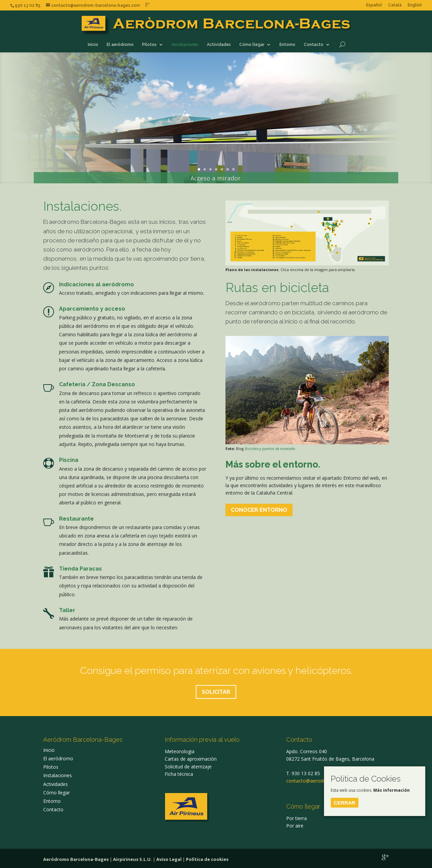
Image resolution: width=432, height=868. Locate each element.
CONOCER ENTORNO (259, 510)
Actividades (219, 45)
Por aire (295, 826)
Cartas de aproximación (191, 759)
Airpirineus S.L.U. (132, 859)
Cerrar (345, 803)
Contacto (314, 45)
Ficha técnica (179, 774)
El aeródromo (120, 45)
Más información (391, 790)
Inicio (93, 45)
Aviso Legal (169, 859)
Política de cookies (207, 859)
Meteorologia (180, 751)
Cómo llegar (252, 45)
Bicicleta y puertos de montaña (270, 449)
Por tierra (296, 818)
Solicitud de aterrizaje (188, 767)
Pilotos (149, 45)
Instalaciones (185, 45)
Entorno (287, 45)
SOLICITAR (216, 692)
